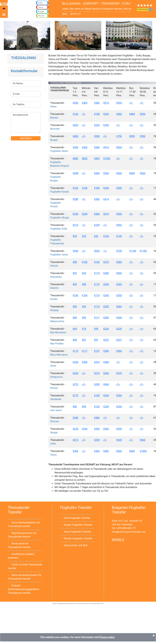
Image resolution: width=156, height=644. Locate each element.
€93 (75, 273)
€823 (85, 158)
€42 (96, 236)
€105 (85, 262)
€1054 (107, 158)
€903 (97, 158)
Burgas (54, 140)
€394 (85, 362)
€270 (75, 384)
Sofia (53, 444)
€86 (75, 407)
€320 (106, 114)
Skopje (54, 433)
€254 (106, 284)
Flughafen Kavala (59, 192)
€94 (84, 273)
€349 (106, 188)
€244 (85, 214)
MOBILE (118, 540)
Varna (53, 455)
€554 (143, 114)
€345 (106, 295)
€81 (84, 340)
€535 (119, 440)
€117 (97, 318)
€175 (75, 395)
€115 (97, 307)
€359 (119, 188)
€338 (75, 173)
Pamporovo (56, 377)
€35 (84, 236)
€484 (132, 114)
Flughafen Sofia (59, 229)
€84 (75, 318)
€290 (97, 384)
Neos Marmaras (59, 355)
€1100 (133, 251)
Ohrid (53, 366)
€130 (97, 262)
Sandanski (56, 399)
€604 (119, 173)
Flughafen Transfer (76, 508)
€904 (143, 173)
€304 (119, 273)
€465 (85, 103)
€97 (96, 340)
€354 (75, 362)
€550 (97, 136)
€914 (106, 103)
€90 (75, 307)
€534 (119, 429)
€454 (75, 103)
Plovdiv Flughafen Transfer (78, 539)
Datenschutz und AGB (76, 545)
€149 (119, 236)
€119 (97, 273)
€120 (97, 407)
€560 (97, 103)
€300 (97, 199)
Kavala (54, 299)
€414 (106, 199)
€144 (106, 236)
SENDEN (26, 138)
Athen (53, 107)
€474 (119, 373)
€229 (119, 329)
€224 (97, 125)
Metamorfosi (57, 321)
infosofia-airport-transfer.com (129, 532)
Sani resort (56, 410)
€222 (106, 340)
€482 (106, 451)
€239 (97, 225)
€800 (75, 158)
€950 (132, 136)
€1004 (143, 451)
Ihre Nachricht (26, 122)
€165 (75, 114)
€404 (119, 114)
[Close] (154, 635)
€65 (75, 329)
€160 (75, 295)
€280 (75, 199)
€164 (75, 188)
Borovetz (55, 129)
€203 (75, 125)
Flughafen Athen (59, 151)
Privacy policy (107, 637)
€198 (97, 114)
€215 (75, 225)
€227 (119, 340)
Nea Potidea (57, 344)
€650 (97, 251)
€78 (84, 329)
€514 (106, 214)
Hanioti (54, 266)
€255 (106, 307)
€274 (97, 373)
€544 (119, 214)
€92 (84, 307)
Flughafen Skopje (60, 218)
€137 (97, 351)
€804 (132, 173)
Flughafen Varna (59, 255)
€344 (106, 125)
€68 (75, 340)
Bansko (54, 118)
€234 (75, 214)
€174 (97, 295)
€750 (119, 136)
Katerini (54, 288)
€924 (119, 103)
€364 (97, 214)
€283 (119, 262)
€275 (106, 262)
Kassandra (56, 277)
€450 (75, 136)
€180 (97, 188)
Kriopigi (54, 310)
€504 (106, 173)
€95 (96, 329)
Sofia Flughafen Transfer (77, 518)
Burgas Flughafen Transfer (78, 525)
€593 (119, 225)
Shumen (55, 421)
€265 (119, 284)
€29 (75, 236)
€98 (75, 262)
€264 (119, 307)
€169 (85, 188)
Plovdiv (54, 388)
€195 (97, 395)
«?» (131, 103)
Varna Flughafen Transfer (77, 532)
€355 (119, 295)
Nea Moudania (58, 332)
